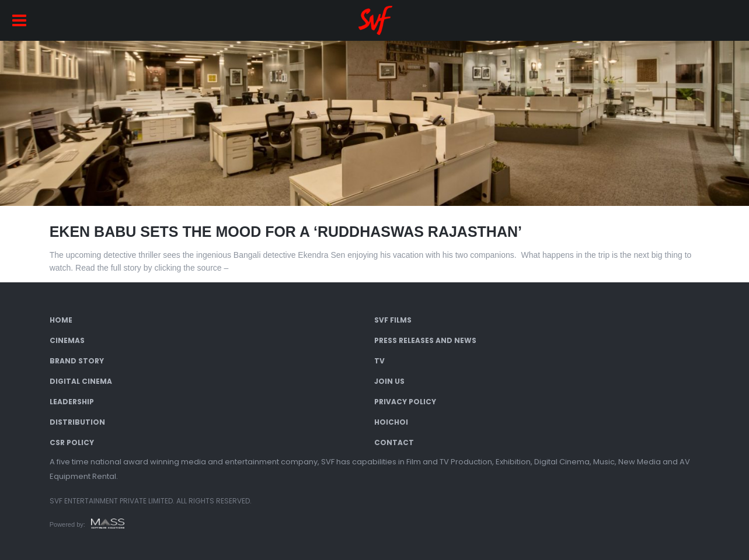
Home (61, 320)
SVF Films (393, 320)
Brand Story (77, 361)
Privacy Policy (405, 402)
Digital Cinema (81, 381)
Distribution (77, 422)
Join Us (389, 381)
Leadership (72, 402)
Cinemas (67, 340)
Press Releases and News (425, 340)
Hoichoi (391, 422)
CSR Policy (72, 442)
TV (379, 361)
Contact (394, 442)
